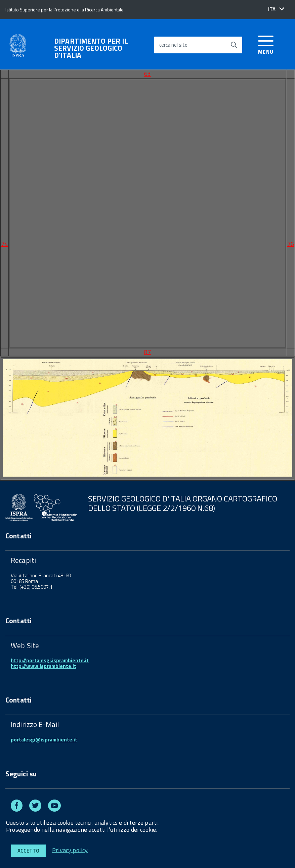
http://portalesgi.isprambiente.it (50, 660)
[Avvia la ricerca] (234, 45)
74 (4, 244)
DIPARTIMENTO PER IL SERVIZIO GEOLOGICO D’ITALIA (91, 48)
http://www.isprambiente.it (44, 666)
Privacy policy (70, 850)
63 (147, 74)
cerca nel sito (173, 45)
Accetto (28, 851)
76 (291, 244)
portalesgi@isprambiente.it (44, 740)
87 (147, 352)
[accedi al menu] (266, 44)
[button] (276, 9)
